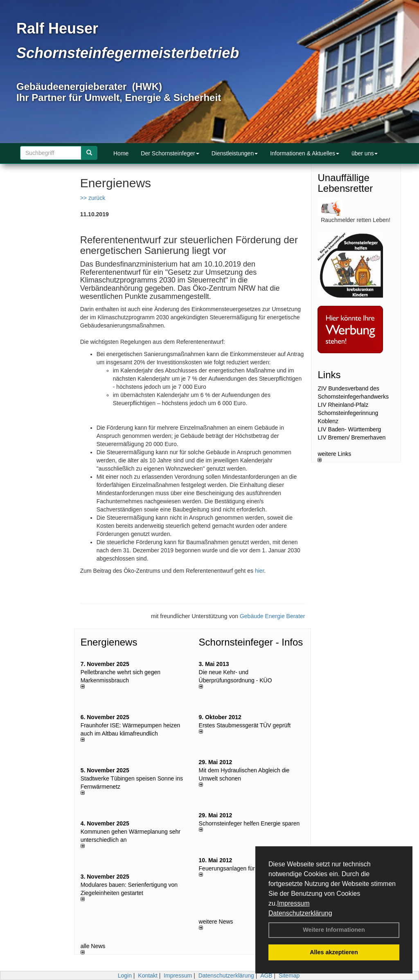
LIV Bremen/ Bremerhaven (351, 437)
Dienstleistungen (235, 153)
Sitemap (289, 976)
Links (329, 375)
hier (260, 571)
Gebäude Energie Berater (273, 616)
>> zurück (93, 198)
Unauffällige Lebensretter (345, 183)
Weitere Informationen (334, 930)
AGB (266, 976)
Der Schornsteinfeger (170, 153)
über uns (365, 153)
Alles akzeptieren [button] (334, 952)
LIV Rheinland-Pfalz (343, 405)
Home (121, 153)
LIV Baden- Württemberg (349, 429)
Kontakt (148, 976)
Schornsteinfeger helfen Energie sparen (249, 823)
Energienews (109, 642)
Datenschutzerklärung (300, 913)
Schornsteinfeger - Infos (251, 642)
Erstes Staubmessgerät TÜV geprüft (245, 725)
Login (125, 976)
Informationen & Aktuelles (305, 153)
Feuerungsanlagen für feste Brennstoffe (249, 868)
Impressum (293, 903)
